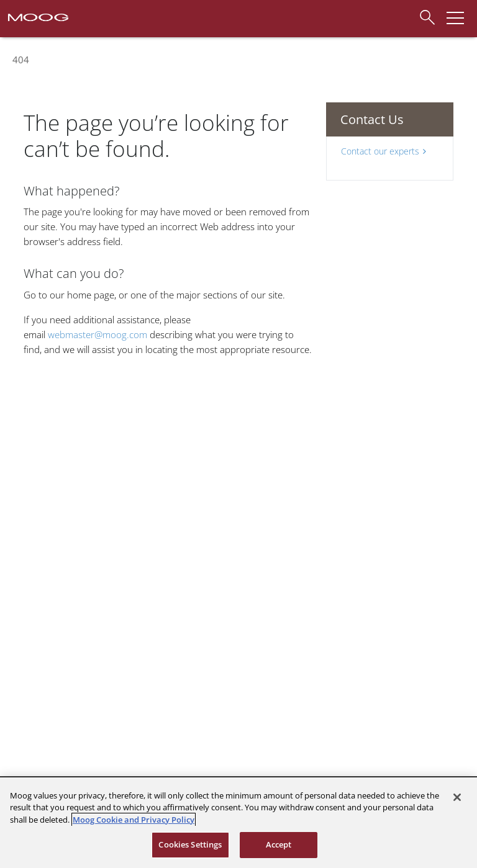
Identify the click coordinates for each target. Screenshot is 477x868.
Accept (279, 844)
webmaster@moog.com (98, 334)
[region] (238, 823)
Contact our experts (384, 151)
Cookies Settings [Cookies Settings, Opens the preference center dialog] (190, 844)
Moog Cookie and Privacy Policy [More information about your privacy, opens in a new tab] (134, 820)
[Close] (457, 797)
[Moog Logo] (37, 16)
